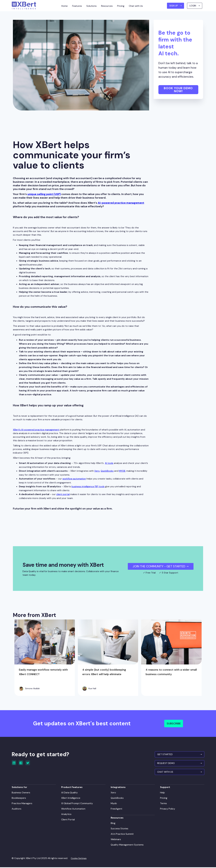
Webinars (116, 840)
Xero (97, 471)
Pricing (163, 798)
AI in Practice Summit (122, 834)
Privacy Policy (167, 809)
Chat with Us (136, 6)
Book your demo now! (178, 90)
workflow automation (74, 479)
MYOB (122, 471)
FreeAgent (116, 809)
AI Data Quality (70, 793)
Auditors (18, 809)
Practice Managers (23, 804)
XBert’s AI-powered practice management (36, 430)
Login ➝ (195, 6)
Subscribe (174, 724)
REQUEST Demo (178, 764)
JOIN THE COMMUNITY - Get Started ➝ (161, 566)
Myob (114, 804)
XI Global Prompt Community (78, 804)
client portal (63, 494)
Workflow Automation (74, 809)
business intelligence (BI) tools (88, 486)
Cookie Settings (80, 859)
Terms (163, 804)
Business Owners (22, 793)
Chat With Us (178, 773)
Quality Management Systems (127, 845)
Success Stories (119, 829)
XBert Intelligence (71, 798)
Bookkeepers (20, 798)
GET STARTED (178, 755)
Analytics (67, 815)
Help (162, 793)
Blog (113, 824)
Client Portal (69, 820)
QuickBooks (107, 471)
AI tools (109, 463)
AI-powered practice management (121, 203)
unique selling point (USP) (44, 194)
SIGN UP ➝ (175, 6)
